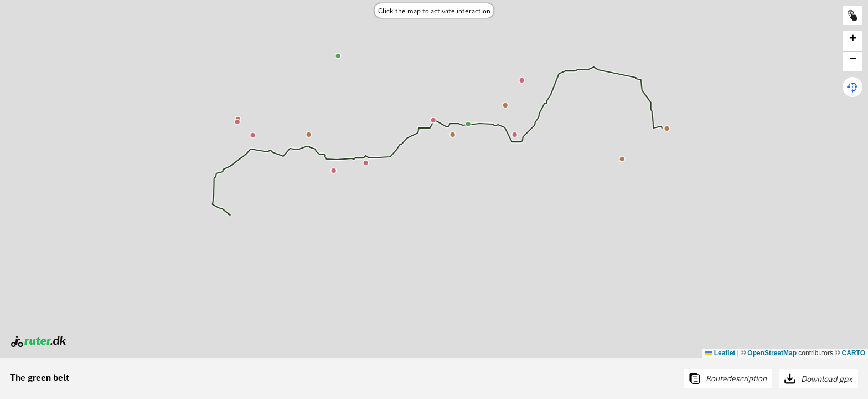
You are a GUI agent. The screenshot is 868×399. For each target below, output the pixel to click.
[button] (852, 41)
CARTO (854, 353)
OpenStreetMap (772, 353)
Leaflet (720, 353)
